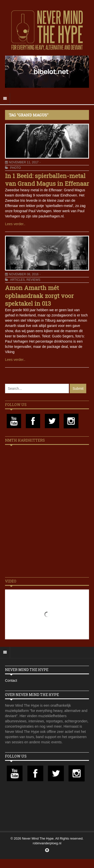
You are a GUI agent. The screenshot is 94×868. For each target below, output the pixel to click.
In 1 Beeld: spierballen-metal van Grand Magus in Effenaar (47, 180)
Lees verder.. (15, 224)
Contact (11, 680)
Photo (15, 168)
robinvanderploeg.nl (47, 843)
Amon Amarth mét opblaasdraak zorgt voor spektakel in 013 (39, 295)
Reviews (33, 280)
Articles (17, 280)
